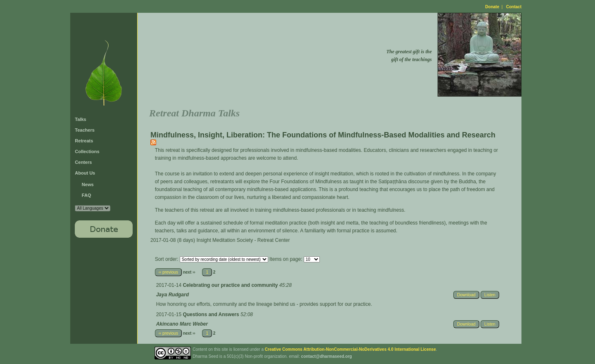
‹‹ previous (168, 272)
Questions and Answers (212, 314)
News (88, 184)
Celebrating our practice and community (231, 285)
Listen (490, 295)
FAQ (87, 195)
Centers (83, 162)
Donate (492, 7)
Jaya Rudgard (173, 295)
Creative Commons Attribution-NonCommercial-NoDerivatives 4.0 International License (350, 349)
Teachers (85, 130)
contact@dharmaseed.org (327, 356)
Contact (514, 7)
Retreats (84, 141)
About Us (85, 173)
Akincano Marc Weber (182, 324)
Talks (80, 119)
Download (466, 295)
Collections (87, 151)
